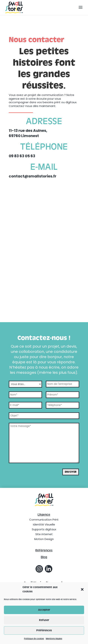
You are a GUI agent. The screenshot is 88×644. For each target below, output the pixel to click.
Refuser (44, 620)
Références (44, 550)
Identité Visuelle (44, 524)
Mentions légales (54, 639)
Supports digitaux (44, 529)
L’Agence (44, 515)
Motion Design (44, 539)
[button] (82, 589)
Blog (44, 557)
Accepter (44, 610)
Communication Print (44, 520)
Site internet (44, 534)
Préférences (44, 630)
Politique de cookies (34, 639)
